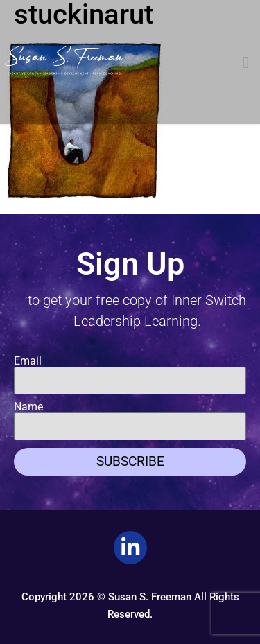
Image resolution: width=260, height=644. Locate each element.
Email (28, 361)
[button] (246, 62)
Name (28, 407)
